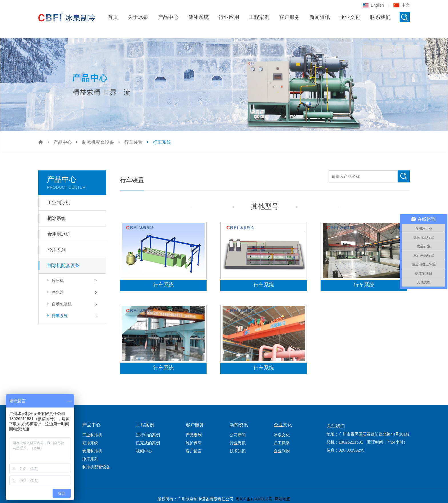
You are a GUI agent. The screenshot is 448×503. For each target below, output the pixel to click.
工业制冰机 (59, 203)
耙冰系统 (57, 218)
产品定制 (194, 435)
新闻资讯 (320, 17)
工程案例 (259, 17)
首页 (113, 17)
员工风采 (282, 443)
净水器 (55, 292)
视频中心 (144, 451)
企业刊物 (282, 451)
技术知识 (238, 451)
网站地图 (283, 499)
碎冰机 (55, 280)
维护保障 (194, 443)
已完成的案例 (148, 443)
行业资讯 (238, 443)
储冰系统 (199, 17)
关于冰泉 (138, 17)
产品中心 (168, 17)
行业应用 (229, 17)
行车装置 (133, 142)
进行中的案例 (148, 435)
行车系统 (162, 142)
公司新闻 (238, 435)
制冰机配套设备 (98, 142)
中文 (402, 5)
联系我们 (380, 17)
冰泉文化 (282, 435)
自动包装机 (59, 304)
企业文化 (350, 17)
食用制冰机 (59, 234)
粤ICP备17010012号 (254, 499)
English (373, 5)
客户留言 (194, 451)
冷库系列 (57, 250)
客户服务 (289, 17)
